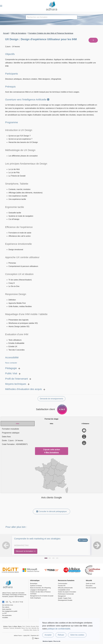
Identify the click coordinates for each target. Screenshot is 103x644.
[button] (1, 6)
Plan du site (57, 641)
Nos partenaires (7, 615)
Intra (51, 424)
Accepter (48, 635)
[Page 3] (53, 558)
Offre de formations (19, 33)
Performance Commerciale (66, 594)
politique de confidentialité (59, 629)
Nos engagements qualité (10, 611)
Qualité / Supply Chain (65, 598)
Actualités (5, 618)
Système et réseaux (36, 586)
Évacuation (89, 586)
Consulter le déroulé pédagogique (51, 511)
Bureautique (34, 584)
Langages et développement (38, 590)
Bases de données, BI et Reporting (40, 588)
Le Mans (15, 626)
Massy (20, 626)
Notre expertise (7, 609)
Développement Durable (65, 600)
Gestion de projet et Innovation (67, 592)
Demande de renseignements (52, 399)
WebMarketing (21, 545)
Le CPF (4, 613)
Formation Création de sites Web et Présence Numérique (51, 33)
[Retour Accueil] (51, 6)
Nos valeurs (6, 607)
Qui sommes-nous (8, 605)
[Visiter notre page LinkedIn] (3, 602)
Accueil (6, 33)
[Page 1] (46, 558)
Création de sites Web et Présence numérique (40, 593)
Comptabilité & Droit (64, 590)
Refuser (61, 635)
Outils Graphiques (35, 598)
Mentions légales (48, 641)
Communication (63, 584)
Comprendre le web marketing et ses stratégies (37, 539)
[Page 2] (50, 558)
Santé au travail (90, 584)
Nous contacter (11, 363)
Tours (10, 626)
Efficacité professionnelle (65, 588)
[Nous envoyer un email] (7, 602)
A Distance (85, 424)
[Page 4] (57, 558)
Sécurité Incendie (91, 588)
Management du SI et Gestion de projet (42, 596)
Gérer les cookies (77, 635)
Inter (18, 424)
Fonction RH (62, 586)
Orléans (5, 626)
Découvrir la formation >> (26, 551)
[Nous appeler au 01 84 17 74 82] (16, 602)
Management (62, 596)
